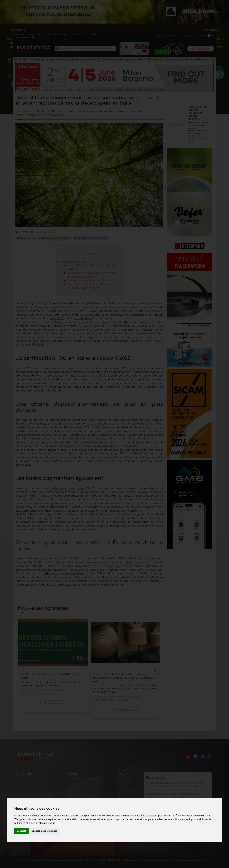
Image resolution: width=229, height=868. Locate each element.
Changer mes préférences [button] (44, 831)
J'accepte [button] (22, 831)
